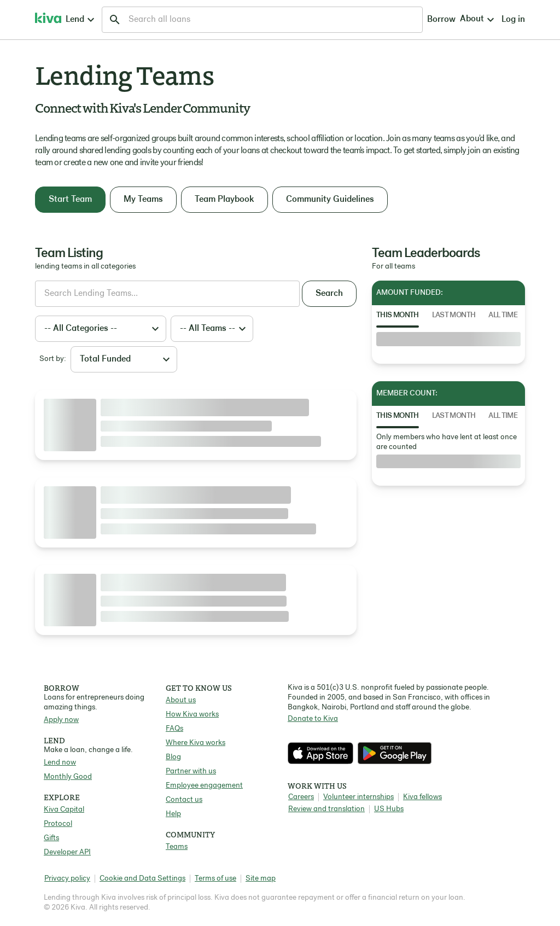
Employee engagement (204, 786)
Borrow (339, 20)
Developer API (67, 852)
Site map (261, 879)
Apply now (61, 720)
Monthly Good (68, 777)
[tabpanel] (448, 339)
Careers (301, 797)
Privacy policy (67, 879)
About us (181, 700)
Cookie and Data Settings (142, 879)
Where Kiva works (196, 743)
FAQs (174, 729)
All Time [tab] (503, 315)
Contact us (184, 800)
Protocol (58, 824)
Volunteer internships (358, 797)
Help (173, 814)
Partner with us (191, 771)
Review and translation (326, 809)
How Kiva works (192, 715)
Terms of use (215, 879)
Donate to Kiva (313, 719)
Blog (173, 757)
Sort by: (53, 359)
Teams (177, 847)
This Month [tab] (398, 315)
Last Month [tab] (454, 315)
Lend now (60, 763)
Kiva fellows (422, 797)
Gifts (51, 838)
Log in (424, 20)
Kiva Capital (64, 810)
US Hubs (389, 809)
